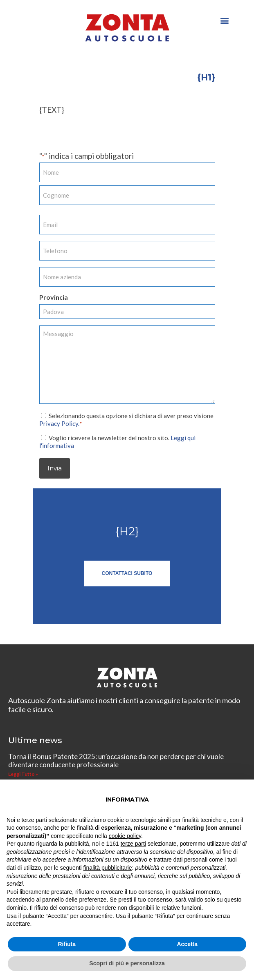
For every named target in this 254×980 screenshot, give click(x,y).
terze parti (133, 844)
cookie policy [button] (125, 836)
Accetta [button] (187, 944)
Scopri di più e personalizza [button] (127, 963)
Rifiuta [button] (67, 944)
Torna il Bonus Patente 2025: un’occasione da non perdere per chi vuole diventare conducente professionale (116, 760)
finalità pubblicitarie (108, 868)
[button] (225, 20)
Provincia (54, 297)
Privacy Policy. (59, 423)
